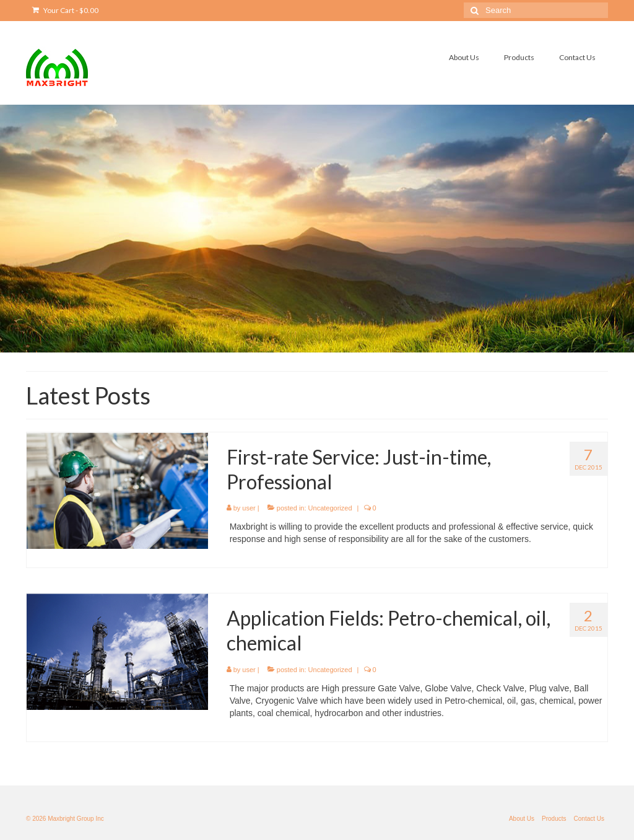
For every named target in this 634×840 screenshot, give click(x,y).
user (249, 508)
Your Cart (65, 10)
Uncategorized (330, 508)
